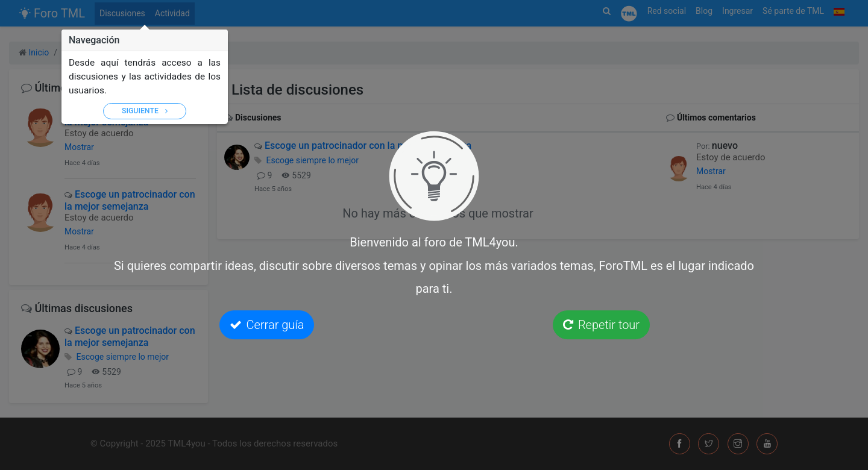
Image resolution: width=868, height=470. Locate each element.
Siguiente (145, 111)
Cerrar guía (267, 325)
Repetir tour (601, 325)
